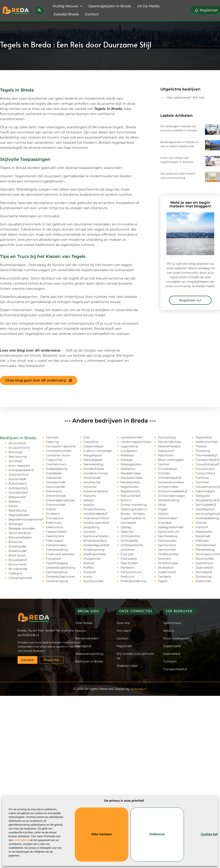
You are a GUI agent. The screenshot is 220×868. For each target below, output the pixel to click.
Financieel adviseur (60, 554)
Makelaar (127, 455)
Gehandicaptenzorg (61, 568)
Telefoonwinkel (207, 442)
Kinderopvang (94, 550)
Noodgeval (83, 646)
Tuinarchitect (205, 473)
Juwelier (90, 532)
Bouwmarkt (18, 564)
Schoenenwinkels (171, 482)
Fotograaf (53, 559)
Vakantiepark (205, 491)
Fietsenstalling (57, 550)
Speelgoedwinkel (171, 527)
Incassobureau (94, 509)
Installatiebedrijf (95, 514)
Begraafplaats (19, 515)
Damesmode (56, 482)
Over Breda (84, 623)
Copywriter (54, 460)
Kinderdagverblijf (96, 545)
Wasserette (204, 532)
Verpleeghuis (205, 509)
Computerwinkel (58, 451)
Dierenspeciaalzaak (60, 500)
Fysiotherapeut (57, 563)
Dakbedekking (57, 469)
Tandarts (165, 577)
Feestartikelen (57, 532)
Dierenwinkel (56, 505)
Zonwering (204, 577)
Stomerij (165, 559)
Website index (127, 666)
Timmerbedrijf (206, 455)
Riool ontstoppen (171, 460)
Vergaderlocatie (207, 500)
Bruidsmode (18, 569)
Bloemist (15, 542)
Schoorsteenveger (172, 496)
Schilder (164, 473)
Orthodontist (130, 536)
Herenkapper (93, 460)
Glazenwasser (94, 446)
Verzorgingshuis (208, 514)
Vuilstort (202, 527)
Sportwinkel (167, 550)
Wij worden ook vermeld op (135, 656)
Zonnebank (204, 572)
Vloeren (201, 523)
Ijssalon (89, 505)
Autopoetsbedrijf (21, 470)
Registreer (124, 646)
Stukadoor (166, 568)
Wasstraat (203, 536)
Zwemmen (204, 581)
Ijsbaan (89, 500)
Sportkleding (168, 536)
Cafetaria (15, 573)
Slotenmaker (168, 518)
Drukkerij (53, 514)
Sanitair (164, 464)
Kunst (88, 577)
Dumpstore (55, 518)
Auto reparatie (19, 466)
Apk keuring (18, 457)
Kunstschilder (94, 581)
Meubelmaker (131, 473)
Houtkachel (92, 482)
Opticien (127, 532)
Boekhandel (17, 546)
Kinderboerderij (95, 541)
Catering (52, 442)
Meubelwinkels (132, 478)
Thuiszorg (203, 451)
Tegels (163, 581)
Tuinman (202, 482)
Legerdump (129, 446)
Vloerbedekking (207, 518)
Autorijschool (19, 475)
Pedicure (127, 577)
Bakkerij (15, 501)
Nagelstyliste (130, 491)
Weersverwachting (89, 654)
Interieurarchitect (96, 518)
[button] (39, 10)
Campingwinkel (20, 578)
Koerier (89, 563)
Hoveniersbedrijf (96, 491)
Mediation (128, 469)
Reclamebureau (170, 442)
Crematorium (56, 464)
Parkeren (127, 568)
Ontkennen (157, 834)
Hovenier (90, 487)
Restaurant (166, 451)
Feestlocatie (55, 536)
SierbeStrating (169, 500)
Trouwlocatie (205, 469)
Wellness (202, 541)
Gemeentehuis (57, 572)
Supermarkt (167, 572)
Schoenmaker (168, 487)
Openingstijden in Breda (110, 6)
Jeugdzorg (91, 527)
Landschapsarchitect (136, 442)
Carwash (52, 437)
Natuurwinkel (131, 496)
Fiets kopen (55, 541)
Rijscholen (166, 455)
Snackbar (165, 523)
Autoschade (17, 479)
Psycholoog (167, 437)
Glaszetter (91, 442)
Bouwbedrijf (18, 560)
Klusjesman (92, 559)
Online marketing (134, 505)
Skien (162, 505)
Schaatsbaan (168, 469)
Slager (163, 509)
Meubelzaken (130, 482)
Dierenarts (54, 491)
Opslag (126, 527)
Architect (16, 461)
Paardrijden (129, 563)
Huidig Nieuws (68, 6)
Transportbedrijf (207, 460)
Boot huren (17, 555)
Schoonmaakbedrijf (173, 491)
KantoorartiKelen (96, 536)
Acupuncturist (19, 448)
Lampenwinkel (131, 437)
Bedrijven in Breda (89, 661)
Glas (87, 437)
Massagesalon (131, 464)
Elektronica (54, 527)
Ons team (124, 631)
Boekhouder (18, 551)
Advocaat (16, 452)
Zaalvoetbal (204, 568)
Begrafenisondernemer (26, 519)
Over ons (123, 623)
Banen (13, 506)
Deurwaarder (56, 487)
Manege (127, 460)
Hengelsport (93, 455)
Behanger (16, 524)
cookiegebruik (21, 840)
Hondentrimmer (96, 473)
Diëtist (51, 509)
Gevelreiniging (57, 581)
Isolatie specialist (96, 523)
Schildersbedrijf (170, 478)
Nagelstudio (130, 487)
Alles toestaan (102, 834)
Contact (92, 14)
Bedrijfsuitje (18, 510)
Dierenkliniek (56, 496)
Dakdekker (54, 473)
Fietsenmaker (56, 545)
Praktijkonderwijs (134, 581)
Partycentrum (131, 572)
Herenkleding (93, 464)
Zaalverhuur (204, 563)
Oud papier (129, 559)
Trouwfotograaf (207, 464)
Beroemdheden (20, 537)
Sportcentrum (169, 532)
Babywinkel (17, 497)
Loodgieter (129, 451)
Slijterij (163, 514)
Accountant (17, 443)
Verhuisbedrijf (206, 505)
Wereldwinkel (206, 545)
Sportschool (167, 545)
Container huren (58, 455)
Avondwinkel (18, 492)
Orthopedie (129, 541)
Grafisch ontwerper (98, 451)
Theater (201, 446)
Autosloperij (18, 484)
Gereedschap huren (61, 577)
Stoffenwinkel (168, 554)
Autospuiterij (18, 488)
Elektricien (54, 523)
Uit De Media (148, 6)
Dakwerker (54, 478)
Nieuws (81, 631)
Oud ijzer (127, 554)
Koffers (89, 568)
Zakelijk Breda (66, 14)
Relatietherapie (169, 446)
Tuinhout (202, 478)
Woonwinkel (205, 559)
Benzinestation (20, 533)
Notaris (126, 500)
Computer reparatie (61, 446)
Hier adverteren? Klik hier (186, 98)
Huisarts (90, 496)
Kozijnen (90, 572)
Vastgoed (202, 496)
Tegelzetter (204, 437)
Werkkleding (205, 550)
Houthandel (92, 478)
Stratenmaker (168, 563)
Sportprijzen (167, 541)
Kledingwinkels (95, 554)
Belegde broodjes (22, 528)
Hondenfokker (94, 469)
